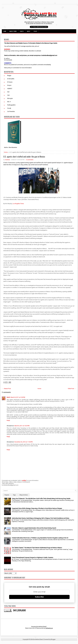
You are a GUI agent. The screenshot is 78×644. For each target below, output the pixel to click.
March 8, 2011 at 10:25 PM (22, 426)
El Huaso (10, 82)
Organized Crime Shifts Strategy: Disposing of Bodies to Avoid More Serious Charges (37, 508)
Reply (8, 420)
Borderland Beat (38, 639)
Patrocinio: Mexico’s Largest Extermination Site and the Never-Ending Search (34, 528)
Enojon (9, 85)
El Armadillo (11, 79)
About (29, 31)
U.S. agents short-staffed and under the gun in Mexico (24, 157)
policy (9, 68)
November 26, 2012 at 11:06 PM (24, 442)
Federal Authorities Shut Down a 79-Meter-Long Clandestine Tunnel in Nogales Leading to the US (40, 538)
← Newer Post (7, 389)
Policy (35, 31)
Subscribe (39, 597)
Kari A (8, 397)
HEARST (10, 89)
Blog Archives (24, 495)
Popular (7, 495)
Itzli (8, 92)
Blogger (53, 639)
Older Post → (72, 389)
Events (22, 31)
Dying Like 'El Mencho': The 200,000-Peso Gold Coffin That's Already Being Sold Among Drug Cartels (41, 499)
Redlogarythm (11, 105)
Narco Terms (13, 31)
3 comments (30, 160)
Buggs (9, 75)
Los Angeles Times (18, 204)
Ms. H (9, 102)
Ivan (8, 95)
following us (49, 628)
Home (5, 31)
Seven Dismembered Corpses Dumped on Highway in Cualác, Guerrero (33, 557)
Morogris (10, 98)
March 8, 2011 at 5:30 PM (18, 397)
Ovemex (7, 160)
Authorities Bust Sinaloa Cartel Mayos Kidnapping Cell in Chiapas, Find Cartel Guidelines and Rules (41, 518)
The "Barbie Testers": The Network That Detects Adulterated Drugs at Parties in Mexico (37, 548)
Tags (14, 495)
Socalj (9, 108)
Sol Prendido (11, 111)
